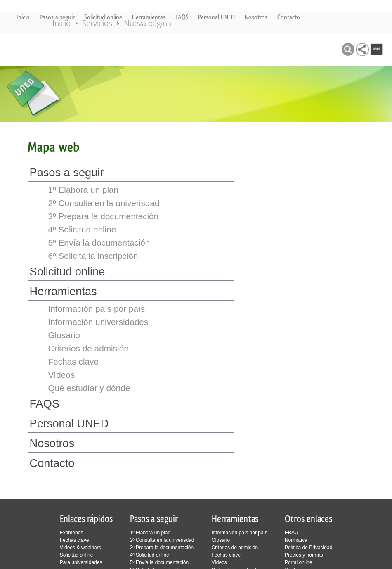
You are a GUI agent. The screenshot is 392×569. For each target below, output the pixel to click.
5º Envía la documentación (99, 243)
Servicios (109, 49)
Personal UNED (216, 17)
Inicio (23, 17)
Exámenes (72, 533)
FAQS (182, 17)
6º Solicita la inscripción (93, 256)
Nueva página (159, 49)
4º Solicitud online (82, 229)
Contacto (289, 17)
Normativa (296, 540)
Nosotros (256, 17)
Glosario (64, 335)
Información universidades (98, 322)
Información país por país (97, 309)
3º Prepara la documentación (104, 216)
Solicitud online (103, 17)
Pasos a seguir (57, 17)
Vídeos (62, 375)
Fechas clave (74, 362)
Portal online (299, 562)
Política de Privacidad (308, 548)
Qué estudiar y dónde (89, 388)
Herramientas (149, 17)
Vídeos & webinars (80, 548)
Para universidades (81, 562)
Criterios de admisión (89, 348)
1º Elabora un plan (84, 190)
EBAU (292, 533)
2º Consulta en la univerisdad (104, 203)
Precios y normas (304, 555)
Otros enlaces (308, 519)
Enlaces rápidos (86, 519)
